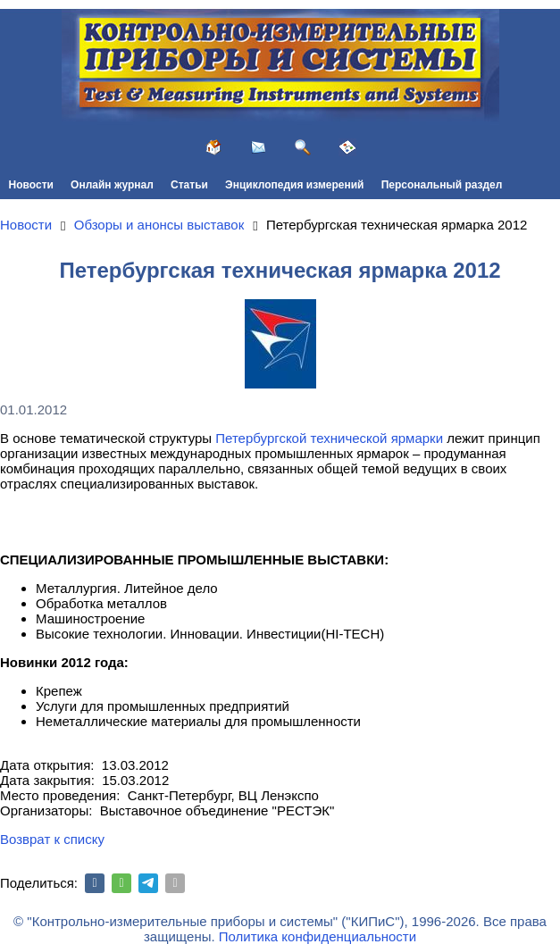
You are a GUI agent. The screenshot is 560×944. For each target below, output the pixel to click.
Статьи (189, 185)
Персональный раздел (442, 185)
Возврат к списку (52, 839)
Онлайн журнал (112, 185)
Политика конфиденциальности (318, 936)
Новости (31, 185)
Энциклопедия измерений (294, 185)
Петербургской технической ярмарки (329, 438)
